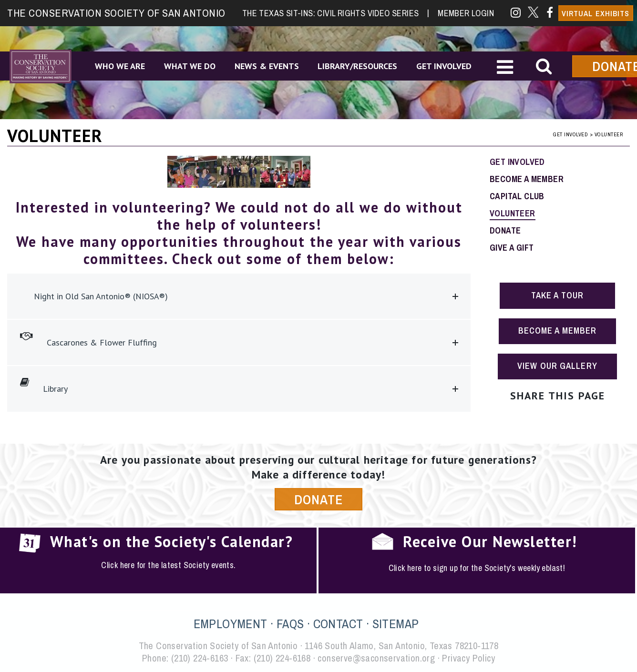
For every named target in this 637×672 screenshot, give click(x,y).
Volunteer (513, 213)
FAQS (290, 624)
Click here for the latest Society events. (168, 565)
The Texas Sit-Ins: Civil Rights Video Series (335, 13)
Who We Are (120, 66)
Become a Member (527, 179)
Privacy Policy (468, 658)
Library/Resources (358, 66)
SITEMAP (396, 624)
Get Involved (444, 66)
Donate (505, 230)
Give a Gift (512, 248)
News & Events (267, 66)
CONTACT (338, 624)
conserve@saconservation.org (376, 658)
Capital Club (517, 196)
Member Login (466, 13)
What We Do (190, 66)
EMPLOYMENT (231, 624)
